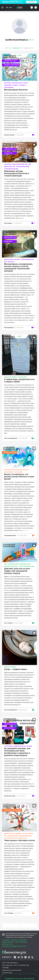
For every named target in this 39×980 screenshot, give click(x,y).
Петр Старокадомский (11, 438)
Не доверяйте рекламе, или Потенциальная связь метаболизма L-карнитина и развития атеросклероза (17, 752)
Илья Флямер (8, 223)
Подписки (28, 48)
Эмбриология (22, 838)
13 (34, 327)
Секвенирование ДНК (11, 169)
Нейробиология (25, 564)
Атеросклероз (9, 746)
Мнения (14, 377)
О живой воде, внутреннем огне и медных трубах (19, 381)
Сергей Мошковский (10, 535)
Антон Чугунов (8, 623)
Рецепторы (14, 566)
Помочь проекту (21, 942)
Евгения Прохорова (10, 796)
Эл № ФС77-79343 (7, 973)
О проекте (6, 940)
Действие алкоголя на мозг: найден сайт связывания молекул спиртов (17, 571)
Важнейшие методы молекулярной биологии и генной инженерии (17, 174)
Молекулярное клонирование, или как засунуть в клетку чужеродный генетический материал (18, 268)
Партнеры (23, 940)
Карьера (26, 470)
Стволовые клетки (11, 838)
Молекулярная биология (16, 90)
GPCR (6, 564)
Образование (22, 377)
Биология (7, 83)
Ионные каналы (14, 564)
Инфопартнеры (8, 942)
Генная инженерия (18, 164)
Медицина (18, 833)
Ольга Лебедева (9, 913)
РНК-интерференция (23, 167)
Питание (7, 566)
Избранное (17, 48)
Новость (36, 552)
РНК (14, 167)
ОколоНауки (18, 472)
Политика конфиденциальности (14, 946)
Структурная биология (26, 566)
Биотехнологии (17, 83)
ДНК (26, 164)
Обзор (19, 55)
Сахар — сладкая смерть (16, 669)
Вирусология (9, 259)
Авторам (14, 940)
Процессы (11, 262)
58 (34, 438)
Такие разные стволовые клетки (19, 841)
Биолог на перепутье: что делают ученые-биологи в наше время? (19, 477)
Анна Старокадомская (11, 710)
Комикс (15, 85)
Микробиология (20, 746)
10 (34, 223)
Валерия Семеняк (9, 135)
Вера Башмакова (9, 327)
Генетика (17, 259)
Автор (8, 48)
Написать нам (7, 944)
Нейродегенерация (25, 836)
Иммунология (9, 833)
